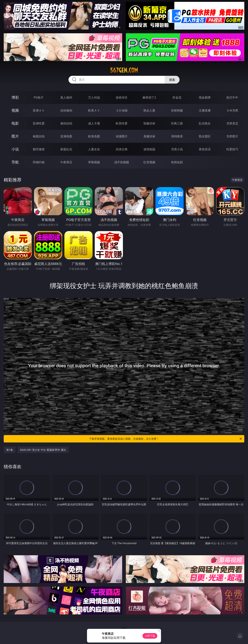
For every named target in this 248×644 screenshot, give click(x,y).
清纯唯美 (177, 136)
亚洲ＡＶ (39, 110)
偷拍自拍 (66, 123)
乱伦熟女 (205, 123)
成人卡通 (94, 123)
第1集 (10, 450)
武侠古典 (122, 149)
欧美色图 (94, 136)
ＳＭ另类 (232, 110)
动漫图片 (122, 136)
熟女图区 (205, 136)
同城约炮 (39, 162)
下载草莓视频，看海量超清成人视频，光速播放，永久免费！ (166, 439)
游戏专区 (122, 97)
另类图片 (232, 136)
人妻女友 (94, 149)
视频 (15, 110)
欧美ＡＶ (94, 110)
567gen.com (124, 70)
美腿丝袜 (149, 136)
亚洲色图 (66, 136)
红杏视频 (149, 162)
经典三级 (177, 123)
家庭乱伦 (66, 149)
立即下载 (150, 636)
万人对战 (94, 97)
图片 (15, 136)
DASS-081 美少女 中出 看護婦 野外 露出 (43, 450)
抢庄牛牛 (232, 97)
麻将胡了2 (149, 97)
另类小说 (177, 149)
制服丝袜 (149, 123)
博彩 (15, 97)
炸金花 (177, 97)
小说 (15, 149)
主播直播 (205, 110)
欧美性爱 (122, 123)
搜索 (172, 80)
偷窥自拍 (39, 136)
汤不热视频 (122, 162)
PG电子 (39, 97)
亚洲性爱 (39, 123)
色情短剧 (177, 162)
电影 (15, 123)
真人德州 (66, 97)
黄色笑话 (205, 149)
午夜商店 (66, 162)
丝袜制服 (177, 110)
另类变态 (232, 123)
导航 (15, 162)
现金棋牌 (205, 97)
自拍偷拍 (66, 110)
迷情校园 (149, 149)
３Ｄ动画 (122, 110)
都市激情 (39, 149)
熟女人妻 (149, 110)
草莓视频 (94, 162)
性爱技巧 (232, 149)
